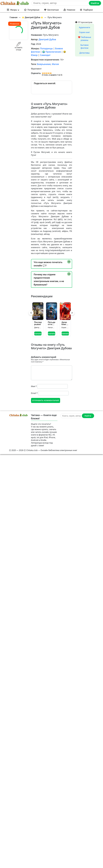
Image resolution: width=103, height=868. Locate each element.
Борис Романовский (65, 327)
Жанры (14, 10)
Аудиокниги (85, 27)
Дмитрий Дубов (47, 39)
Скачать (38, 334)
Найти (95, 3)
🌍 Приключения (52, 52)
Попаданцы (46, 48)
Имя (34, 386)
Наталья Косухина (52, 327)
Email (34, 393)
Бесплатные (53, 10)
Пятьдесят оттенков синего (52, 323)
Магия (55, 64)
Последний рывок (38, 323)
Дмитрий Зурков (38, 327)
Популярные (33, 10)
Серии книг (84, 32)
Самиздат (45, 55)
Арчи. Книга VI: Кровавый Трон (65, 323)
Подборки (88, 10)
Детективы (84, 53)
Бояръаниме (44, 64)
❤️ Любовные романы (84, 39)
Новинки (71, 10)
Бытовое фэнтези (84, 46)
